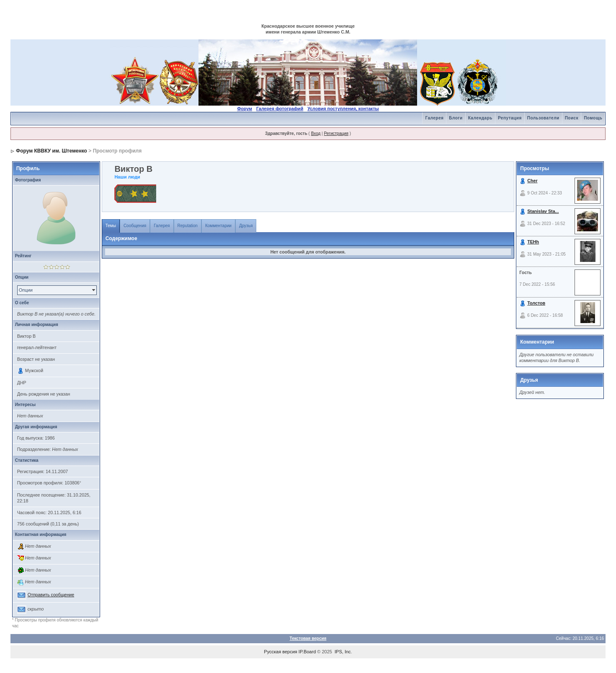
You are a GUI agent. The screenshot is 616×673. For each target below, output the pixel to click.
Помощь (593, 118)
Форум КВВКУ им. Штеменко (52, 151)
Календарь (480, 118)
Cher (532, 181)
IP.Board (307, 652)
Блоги (456, 118)
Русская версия (280, 652)
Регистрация (336, 133)
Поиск (572, 118)
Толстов (536, 303)
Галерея (434, 118)
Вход (316, 133)
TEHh (533, 242)
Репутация (510, 118)
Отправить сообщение (51, 595)
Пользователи (543, 118)
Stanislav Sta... (543, 211)
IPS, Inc (343, 652)
